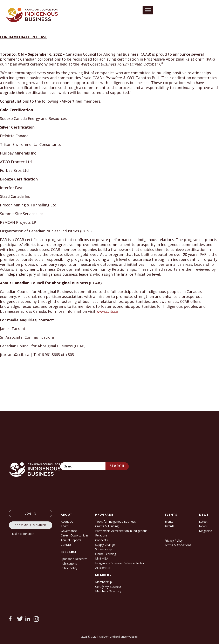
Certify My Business (108, 587)
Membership (104, 582)
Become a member (30, 525)
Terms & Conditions (178, 545)
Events (169, 522)
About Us (67, 522)
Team (65, 526)
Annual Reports (71, 540)
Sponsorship (103, 549)
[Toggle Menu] (148, 10)
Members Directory (108, 591)
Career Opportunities (75, 535)
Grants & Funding (107, 526)
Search (117, 466)
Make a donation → (25, 534)
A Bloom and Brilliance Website (118, 637)
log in (31, 513)
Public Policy (69, 568)
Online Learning (106, 554)
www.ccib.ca (107, 311)
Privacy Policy (173, 540)
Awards (169, 526)
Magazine (206, 531)
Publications (69, 564)
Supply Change (105, 545)
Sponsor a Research (74, 559)
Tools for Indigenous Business (115, 522)
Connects (101, 540)
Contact (66, 545)
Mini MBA (102, 558)
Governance (69, 531)
